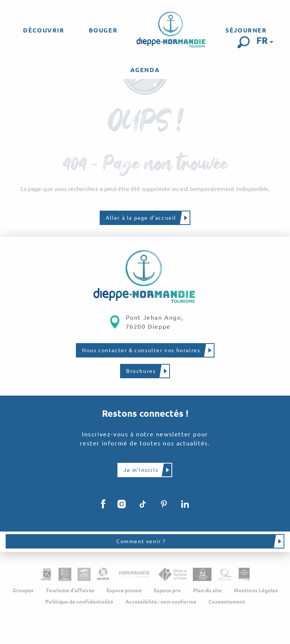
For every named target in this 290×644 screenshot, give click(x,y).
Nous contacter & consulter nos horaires (141, 350)
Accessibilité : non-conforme (161, 602)
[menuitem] (44, 30)
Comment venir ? (141, 542)
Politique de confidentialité (79, 602)
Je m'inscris (141, 470)
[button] (244, 42)
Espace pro (167, 591)
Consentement (227, 602)
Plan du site (207, 591)
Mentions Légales (256, 591)
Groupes (23, 591)
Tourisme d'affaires (70, 591)
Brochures (141, 371)
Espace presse (124, 591)
